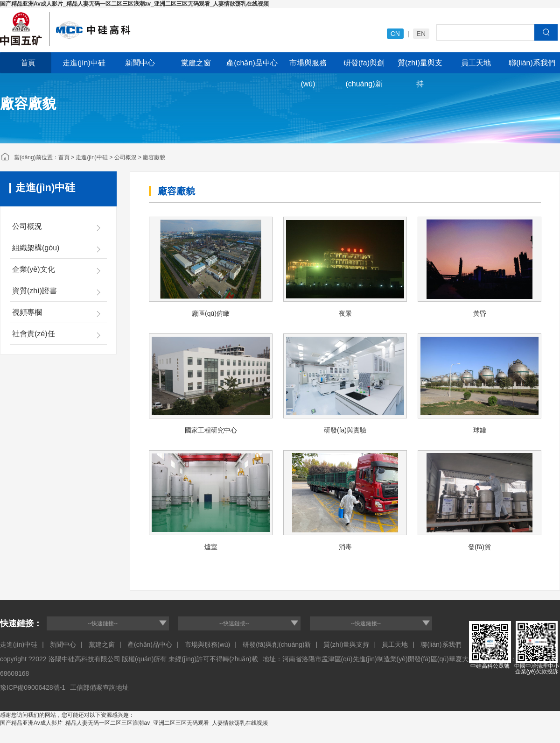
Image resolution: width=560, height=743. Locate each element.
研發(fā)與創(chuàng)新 (364, 66)
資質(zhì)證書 (35, 291)
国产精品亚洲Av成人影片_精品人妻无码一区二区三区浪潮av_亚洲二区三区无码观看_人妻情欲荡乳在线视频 (134, 4)
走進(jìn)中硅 (84, 63)
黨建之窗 (196, 63)
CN (395, 34)
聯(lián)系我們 (532, 63)
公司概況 (126, 157)
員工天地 (476, 63)
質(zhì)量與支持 (420, 66)
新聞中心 (140, 63)
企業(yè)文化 (34, 269)
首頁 (28, 63)
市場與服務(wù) (308, 66)
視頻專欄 (27, 312)
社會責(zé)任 (34, 334)
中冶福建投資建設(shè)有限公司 (140, 30)
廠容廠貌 (154, 157)
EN (421, 34)
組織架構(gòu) (36, 248)
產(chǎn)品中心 (252, 63)
